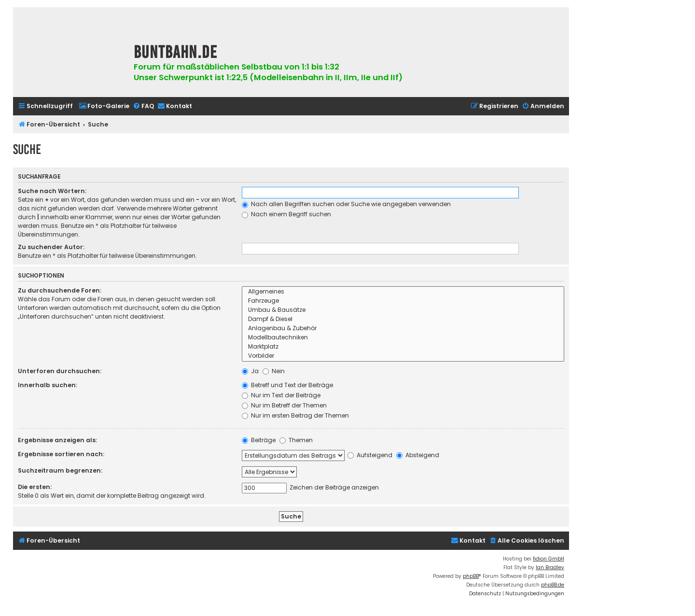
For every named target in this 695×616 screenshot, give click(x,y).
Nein (274, 371)
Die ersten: (35, 487)
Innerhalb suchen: (48, 385)
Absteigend (418, 455)
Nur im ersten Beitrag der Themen (295, 415)
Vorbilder (403, 356)
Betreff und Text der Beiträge (287, 385)
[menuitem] (104, 106)
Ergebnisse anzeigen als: (57, 440)
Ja (250, 371)
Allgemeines (403, 292)
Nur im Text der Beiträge (281, 395)
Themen (296, 440)
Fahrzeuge (403, 301)
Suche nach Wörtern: (52, 191)
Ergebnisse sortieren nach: (61, 454)
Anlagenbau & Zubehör (403, 329)
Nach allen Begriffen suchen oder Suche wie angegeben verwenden (346, 204)
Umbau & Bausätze (403, 310)
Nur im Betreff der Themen (284, 405)
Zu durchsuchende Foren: (60, 290)
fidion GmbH (549, 559)
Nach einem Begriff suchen (286, 214)
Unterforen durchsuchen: (60, 371)
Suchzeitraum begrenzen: (60, 470)
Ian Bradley (550, 567)
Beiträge (259, 440)
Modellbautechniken (403, 338)
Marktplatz (403, 347)
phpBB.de (553, 585)
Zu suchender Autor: (51, 247)
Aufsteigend (370, 455)
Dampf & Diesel (403, 319)
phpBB (471, 576)
